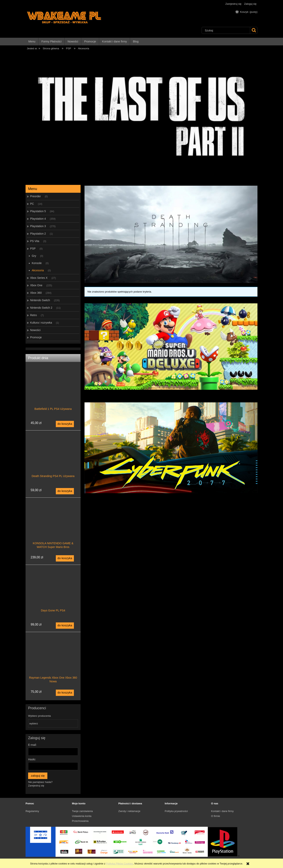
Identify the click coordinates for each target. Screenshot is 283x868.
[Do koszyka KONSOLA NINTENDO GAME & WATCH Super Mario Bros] (65, 558)
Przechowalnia (80, 821)
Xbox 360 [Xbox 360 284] (36, 293)
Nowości (35, 330)
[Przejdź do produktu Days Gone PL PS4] (53, 595)
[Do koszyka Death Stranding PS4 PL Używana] (65, 491)
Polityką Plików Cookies (120, 864)
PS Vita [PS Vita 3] (35, 241)
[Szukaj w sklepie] (226, 30)
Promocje (36, 337)
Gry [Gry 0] (34, 256)
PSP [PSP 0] (33, 249)
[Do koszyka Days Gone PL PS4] (65, 626)
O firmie (216, 816)
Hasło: (32, 759)
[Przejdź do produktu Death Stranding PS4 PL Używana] (53, 461)
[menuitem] (32, 42)
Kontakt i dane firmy (222, 811)
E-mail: (32, 745)
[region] (141, 117)
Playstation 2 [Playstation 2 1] (38, 234)
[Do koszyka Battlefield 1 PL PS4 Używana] (65, 424)
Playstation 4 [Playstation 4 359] (38, 219)
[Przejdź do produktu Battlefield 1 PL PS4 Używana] (53, 393)
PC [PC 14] (32, 204)
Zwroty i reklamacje (129, 811)
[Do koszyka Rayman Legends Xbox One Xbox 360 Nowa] (65, 693)
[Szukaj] (254, 30)
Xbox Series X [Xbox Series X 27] (39, 278)
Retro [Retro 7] (33, 315)
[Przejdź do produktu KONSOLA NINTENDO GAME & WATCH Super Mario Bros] (53, 528)
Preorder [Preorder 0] (35, 196)
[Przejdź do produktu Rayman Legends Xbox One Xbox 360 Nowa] (53, 662)
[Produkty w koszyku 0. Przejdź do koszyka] (247, 12)
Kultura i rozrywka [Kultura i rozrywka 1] (41, 323)
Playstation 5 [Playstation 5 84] (38, 211)
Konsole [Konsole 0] (37, 263)
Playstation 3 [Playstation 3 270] (38, 226)
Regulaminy (32, 811)
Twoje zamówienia (82, 811)
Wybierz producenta (40, 716)
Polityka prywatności (176, 811)
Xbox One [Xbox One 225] (36, 285)
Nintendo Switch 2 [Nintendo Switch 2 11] (41, 308)
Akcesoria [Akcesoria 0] (38, 270)
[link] (171, 347)
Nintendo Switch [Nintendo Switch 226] (40, 300)
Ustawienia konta (82, 816)
